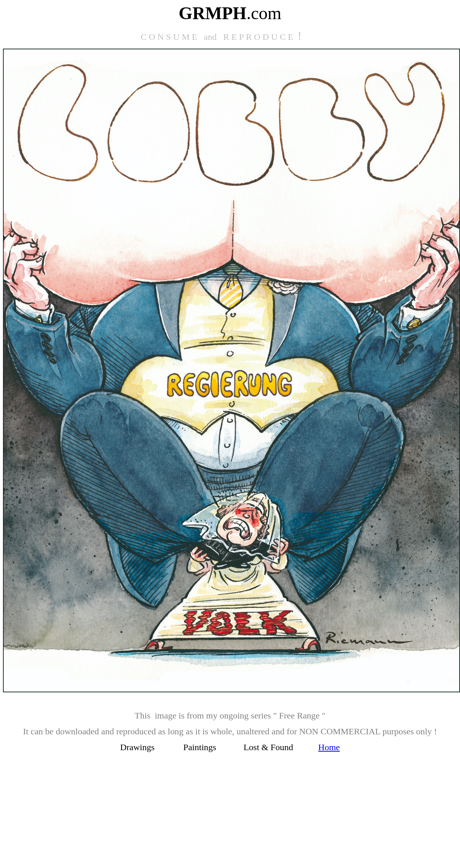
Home (329, 747)
